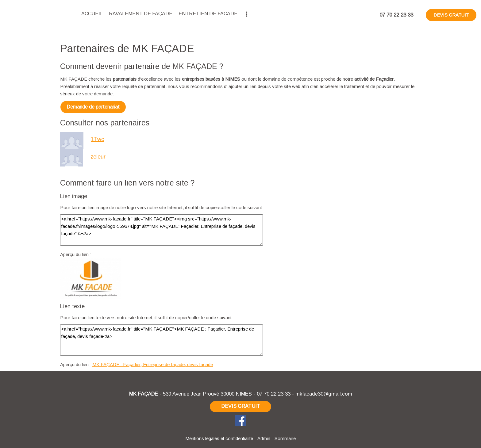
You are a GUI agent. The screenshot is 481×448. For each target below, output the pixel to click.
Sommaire (285, 438)
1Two (98, 139)
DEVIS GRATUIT (451, 15)
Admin (264, 438)
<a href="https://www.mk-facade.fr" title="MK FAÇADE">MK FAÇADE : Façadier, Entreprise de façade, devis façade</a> (162, 340)
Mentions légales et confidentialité (219, 438)
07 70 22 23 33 (274, 394)
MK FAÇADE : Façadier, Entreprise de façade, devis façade (153, 364)
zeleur (98, 157)
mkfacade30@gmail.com (324, 394)
